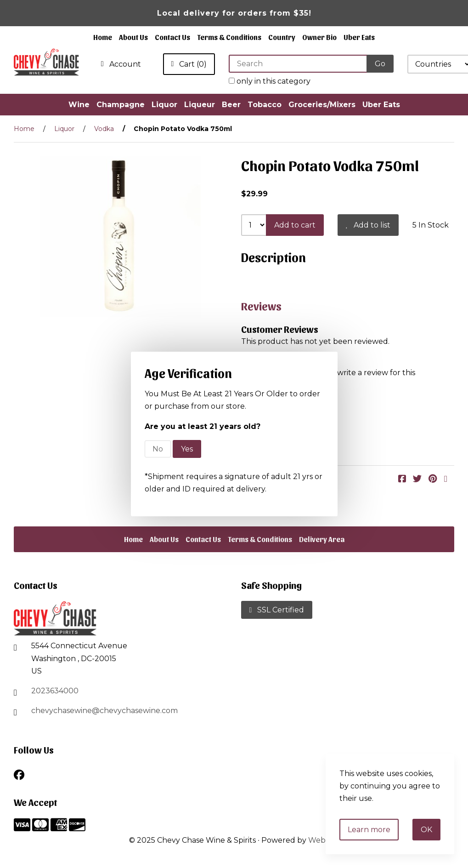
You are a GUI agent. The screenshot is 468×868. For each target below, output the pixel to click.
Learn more (369, 830)
